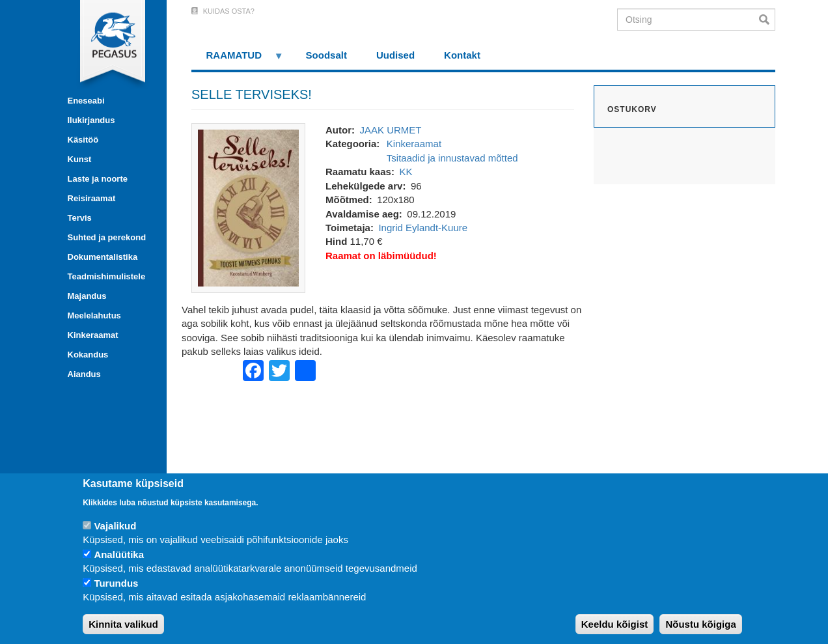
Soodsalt (326, 55)
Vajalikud (115, 526)
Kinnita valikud (123, 624)
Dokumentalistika (103, 257)
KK (406, 172)
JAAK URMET (390, 130)
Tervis (80, 218)
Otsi (767, 20)
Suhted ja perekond (107, 237)
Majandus (87, 296)
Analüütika (119, 554)
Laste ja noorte (98, 179)
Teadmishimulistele (107, 276)
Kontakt (462, 55)
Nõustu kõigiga (700, 624)
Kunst (80, 159)
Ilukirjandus (91, 120)
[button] (248, 207)
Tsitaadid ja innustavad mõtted (452, 158)
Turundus (116, 583)
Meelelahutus (94, 315)
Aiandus (84, 374)
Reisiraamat (92, 198)
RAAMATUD (238, 60)
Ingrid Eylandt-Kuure (423, 228)
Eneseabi (86, 101)
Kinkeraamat (93, 335)
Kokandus (88, 355)
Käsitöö (83, 140)
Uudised (395, 55)
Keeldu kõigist (615, 624)
